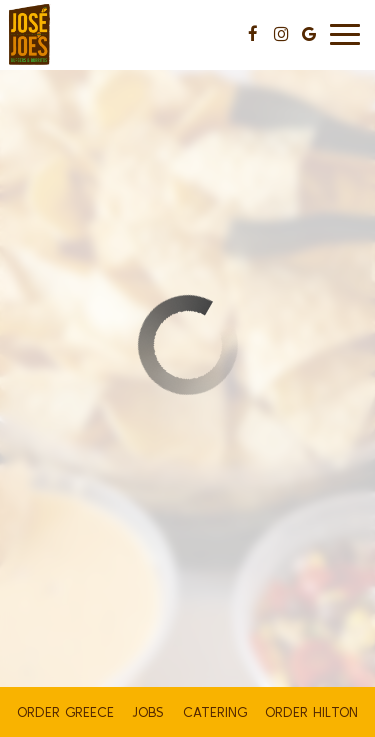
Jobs (148, 712)
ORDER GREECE (65, 712)
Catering (215, 712)
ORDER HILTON (311, 712)
